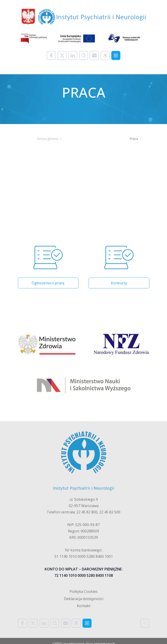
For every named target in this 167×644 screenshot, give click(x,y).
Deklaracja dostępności (84, 599)
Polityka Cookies (84, 591)
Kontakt (84, 606)
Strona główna (47, 139)
